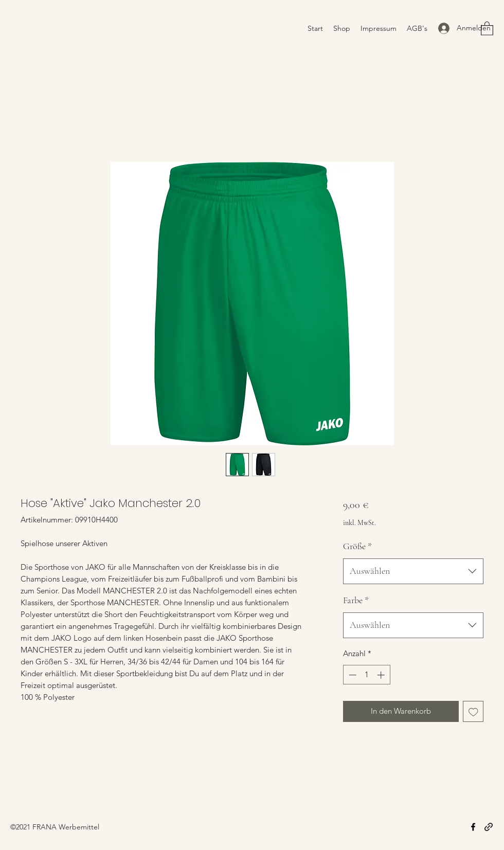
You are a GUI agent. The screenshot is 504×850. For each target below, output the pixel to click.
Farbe (356, 600)
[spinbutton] (366, 675)
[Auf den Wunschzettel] (473, 711)
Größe (357, 546)
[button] (487, 28)
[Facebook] (473, 827)
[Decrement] (352, 675)
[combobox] (413, 571)
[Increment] (382, 675)
